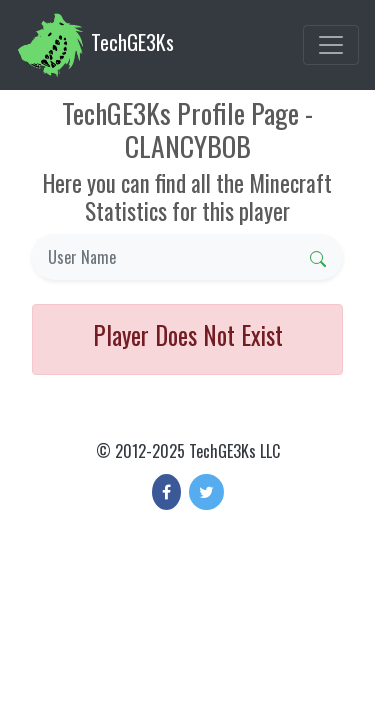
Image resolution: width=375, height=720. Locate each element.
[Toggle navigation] (331, 45)
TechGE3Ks (95, 45)
